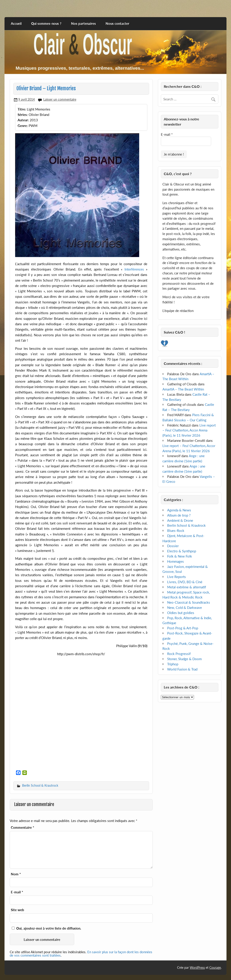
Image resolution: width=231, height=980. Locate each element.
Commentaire (22, 828)
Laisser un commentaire (60, 99)
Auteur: (23, 120)
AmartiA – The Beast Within (183, 389)
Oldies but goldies (181, 613)
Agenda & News (179, 510)
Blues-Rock (176, 531)
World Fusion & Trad (182, 669)
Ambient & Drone (180, 520)
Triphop (173, 664)
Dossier (173, 546)
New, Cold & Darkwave (185, 607)
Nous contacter (117, 23)
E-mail (17, 892)
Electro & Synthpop (182, 551)
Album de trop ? (179, 515)
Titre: (22, 109)
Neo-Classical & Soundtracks (189, 602)
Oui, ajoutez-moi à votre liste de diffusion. (46, 928)
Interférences (134, 269)
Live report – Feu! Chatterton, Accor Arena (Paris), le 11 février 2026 (189, 430)
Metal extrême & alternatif (187, 587)
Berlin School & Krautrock (40, 785)
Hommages (176, 561)
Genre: (23, 126)
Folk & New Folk (180, 556)
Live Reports (177, 577)
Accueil (16, 23)
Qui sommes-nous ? (46, 23)
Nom (16, 874)
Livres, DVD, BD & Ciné (185, 582)
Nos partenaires (83, 23)
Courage (215, 968)
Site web (17, 910)
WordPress (197, 968)
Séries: (23, 115)
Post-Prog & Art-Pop (183, 628)
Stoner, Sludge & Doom (184, 659)
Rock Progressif (179, 654)
